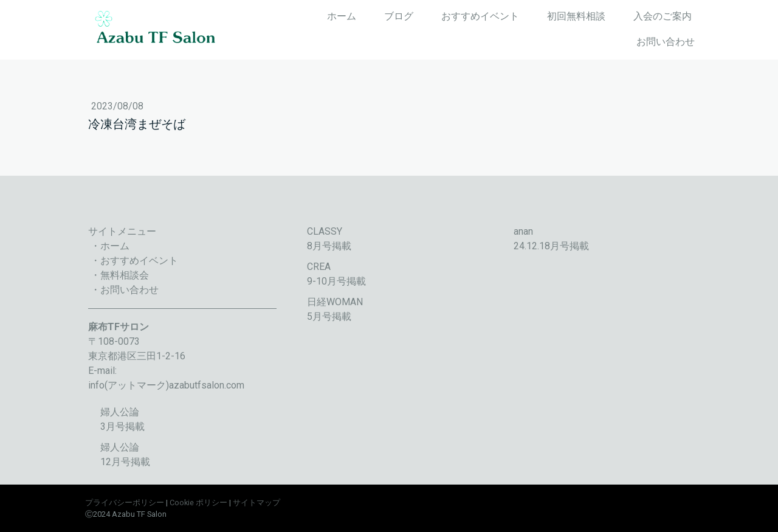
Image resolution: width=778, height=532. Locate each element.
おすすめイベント (480, 16)
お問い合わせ (666, 42)
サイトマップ (256, 503)
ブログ (399, 16)
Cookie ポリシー (198, 503)
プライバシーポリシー (125, 503)
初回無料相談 (576, 16)
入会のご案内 (663, 16)
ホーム (342, 16)
